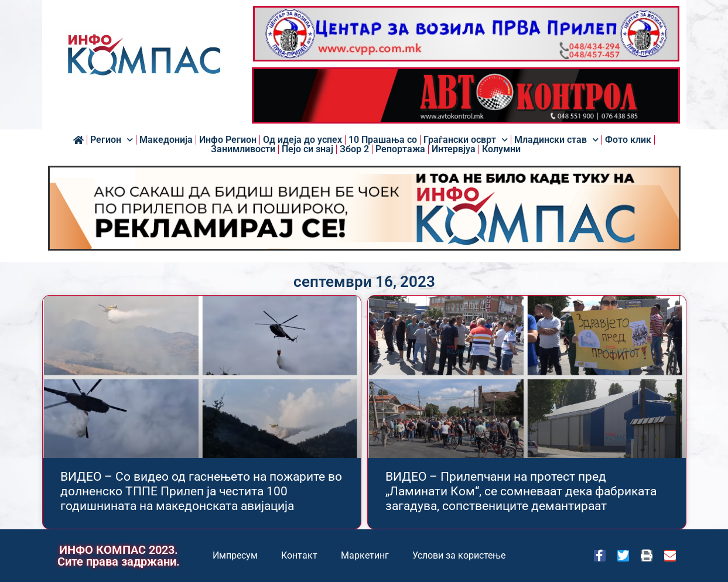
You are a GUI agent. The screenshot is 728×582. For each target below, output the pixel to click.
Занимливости (243, 149)
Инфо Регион (228, 140)
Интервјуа (454, 149)
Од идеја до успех (303, 140)
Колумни (501, 149)
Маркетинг (365, 555)
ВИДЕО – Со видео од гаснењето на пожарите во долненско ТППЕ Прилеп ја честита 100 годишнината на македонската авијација (201, 491)
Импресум (235, 555)
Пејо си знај (307, 149)
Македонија (166, 140)
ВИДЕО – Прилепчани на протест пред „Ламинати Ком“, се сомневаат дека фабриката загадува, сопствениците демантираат (521, 491)
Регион (112, 140)
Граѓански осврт (466, 140)
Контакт (299, 555)
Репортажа (400, 149)
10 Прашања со (383, 140)
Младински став (556, 140)
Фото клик (628, 140)
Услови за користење (459, 555)
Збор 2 (354, 149)
